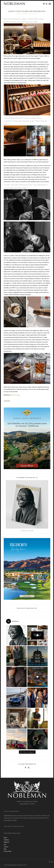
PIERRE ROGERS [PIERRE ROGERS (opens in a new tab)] (15, 395)
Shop (5, 849)
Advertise (6, 840)
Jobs (5, 844)
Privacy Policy (8, 851)
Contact (6, 847)
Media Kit (6, 842)
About (5, 837)
